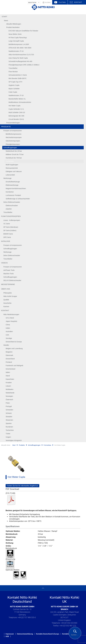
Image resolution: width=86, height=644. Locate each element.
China (8, 325)
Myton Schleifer (14, 89)
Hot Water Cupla (14, 106)
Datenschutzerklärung (25, 634)
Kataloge (6, 241)
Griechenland (10, 369)
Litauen (8, 386)
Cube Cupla (13, 92)
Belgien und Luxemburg (14, 348)
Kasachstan (10, 379)
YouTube (62, 2)
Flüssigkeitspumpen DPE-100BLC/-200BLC (24, 65)
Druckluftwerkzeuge (13, 182)
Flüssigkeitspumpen (13, 144)
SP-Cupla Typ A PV (15, 82)
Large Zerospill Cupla (16, 41)
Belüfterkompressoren (14, 134)
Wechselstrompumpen (14, 137)
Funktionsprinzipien (11, 216)
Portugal (9, 406)
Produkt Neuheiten (13, 27)
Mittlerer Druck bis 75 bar (15, 154)
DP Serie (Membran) (11, 227)
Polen (8, 403)
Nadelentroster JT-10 (16, 51)
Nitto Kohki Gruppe (10, 296)
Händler (6, 345)
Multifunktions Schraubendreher (20, 102)
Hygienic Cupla (14, 85)
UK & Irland (10, 318)
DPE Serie (7, 237)
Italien (8, 372)
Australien (9, 331)
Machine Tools (9, 274)
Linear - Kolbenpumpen (12, 220)
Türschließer (13, 68)
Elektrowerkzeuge (12, 185)
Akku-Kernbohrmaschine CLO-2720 (21, 55)
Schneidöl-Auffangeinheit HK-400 (20, 61)
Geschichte (7, 303)
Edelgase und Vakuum (14, 171)
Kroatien (9, 383)
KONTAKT (78, 2)
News (6, 21)
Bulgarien (9, 352)
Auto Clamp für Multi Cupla (18, 58)
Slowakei (9, 417)
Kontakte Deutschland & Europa (48, 634)
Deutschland (10, 359)
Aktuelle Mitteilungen (14, 24)
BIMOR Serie (8, 234)
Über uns (6, 289)
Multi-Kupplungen (12, 165)
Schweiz (9, 413)
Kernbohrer (10, 192)
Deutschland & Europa (14, 342)
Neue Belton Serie (15, 34)
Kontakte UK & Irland (70, 634)
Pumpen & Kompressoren (13, 131)
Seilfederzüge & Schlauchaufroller (18, 199)
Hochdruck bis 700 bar (14, 158)
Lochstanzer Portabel (13, 195)
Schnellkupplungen (10, 148)
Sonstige (9, 338)
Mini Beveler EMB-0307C (18, 78)
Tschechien (10, 430)
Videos (4, 263)
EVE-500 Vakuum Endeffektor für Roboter (23, 31)
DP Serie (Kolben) (10, 230)
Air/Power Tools (9, 270)
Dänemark (9, 355)
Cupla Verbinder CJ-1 (16, 109)
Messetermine (8, 284)
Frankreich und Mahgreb (14, 366)
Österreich (9, 400)
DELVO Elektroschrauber (12, 280)
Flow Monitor (13, 72)
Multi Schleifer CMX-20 (17, 112)
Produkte (6, 127)
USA (7, 335)
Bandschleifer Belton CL (17, 99)
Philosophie (8, 293)
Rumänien (9, 427)
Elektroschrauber (12, 206)
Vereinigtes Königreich (14, 440)
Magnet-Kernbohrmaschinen (16, 188)
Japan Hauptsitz (11, 321)
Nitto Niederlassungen (11, 314)
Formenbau (10, 161)
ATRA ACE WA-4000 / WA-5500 (20, 48)
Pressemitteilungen (13, 123)
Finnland (9, 362)
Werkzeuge (7, 178)
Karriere (6, 307)
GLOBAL (48, 2)
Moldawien (10, 389)
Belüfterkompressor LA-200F (19, 44)
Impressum (10, 634)
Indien (8, 328)
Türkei (8, 434)
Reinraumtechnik (12, 168)
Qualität (6, 300)
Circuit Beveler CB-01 (16, 119)
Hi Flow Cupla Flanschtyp (18, 38)
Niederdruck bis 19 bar (14, 151)
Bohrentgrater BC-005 (16, 116)
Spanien (9, 423)
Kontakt (5, 310)
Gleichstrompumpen (13, 141)
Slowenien (9, 420)
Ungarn (8, 437)
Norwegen (9, 396)
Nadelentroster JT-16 (16, 95)
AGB (7, 636)
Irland (8, 376)
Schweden (9, 410)
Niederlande (10, 393)
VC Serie (7, 224)
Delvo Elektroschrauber (12, 202)
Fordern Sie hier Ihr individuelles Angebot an (22, 486)
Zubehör (9, 209)
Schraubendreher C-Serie (18, 75)
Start (4, 17)
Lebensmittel (10, 175)
